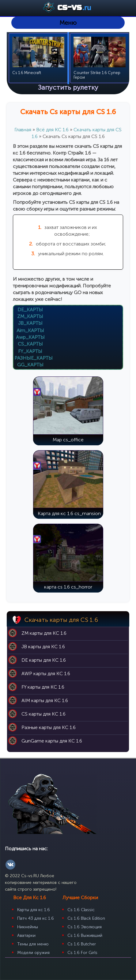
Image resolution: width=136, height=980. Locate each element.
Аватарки (26, 935)
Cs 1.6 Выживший (85, 935)
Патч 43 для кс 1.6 (36, 918)
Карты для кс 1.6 (34, 910)
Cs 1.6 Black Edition (86, 918)
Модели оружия (33, 953)
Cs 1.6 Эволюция (85, 927)
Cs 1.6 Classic (81, 910)
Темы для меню (33, 944)
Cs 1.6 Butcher (82, 944)
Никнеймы (28, 927)
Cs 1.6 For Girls (82, 953)
